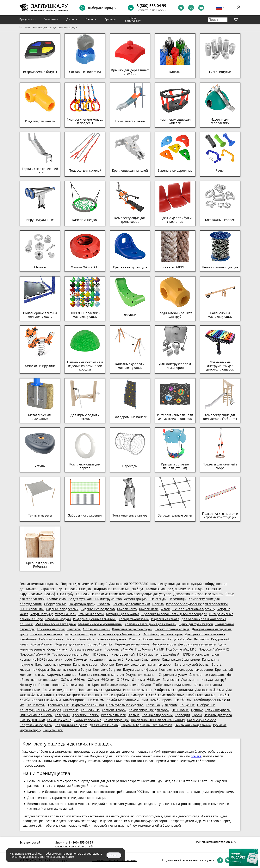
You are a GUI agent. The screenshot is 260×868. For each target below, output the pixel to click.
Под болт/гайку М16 (35, 654)
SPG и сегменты (32, 609)
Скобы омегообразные (167, 695)
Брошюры (110, 19)
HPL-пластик (36, 705)
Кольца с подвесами (157, 715)
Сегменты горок (114, 710)
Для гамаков (29, 589)
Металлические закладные (56, 624)
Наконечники (30, 690)
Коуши (146, 685)
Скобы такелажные (201, 695)
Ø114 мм (138, 680)
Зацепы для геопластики (131, 604)
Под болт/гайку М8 (149, 649)
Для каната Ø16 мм (209, 690)
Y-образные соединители (174, 690)
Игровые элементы (138, 690)
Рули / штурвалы (218, 710)
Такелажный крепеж (111, 639)
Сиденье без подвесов (98, 609)
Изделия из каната (165, 619)
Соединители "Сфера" (71, 725)
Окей (114, 855)
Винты (71, 639)
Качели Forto (127, 609)
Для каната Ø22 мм (104, 725)
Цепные (197, 710)
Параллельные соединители (99, 690)
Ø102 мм (108, 680)
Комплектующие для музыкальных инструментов (84, 599)
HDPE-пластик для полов (200, 654)
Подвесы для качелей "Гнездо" (84, 584)
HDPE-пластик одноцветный (113, 654)
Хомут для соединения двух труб (99, 659)
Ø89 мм (93, 680)
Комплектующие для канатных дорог (144, 664)
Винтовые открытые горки (132, 629)
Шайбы (223, 695)
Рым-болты (28, 639)
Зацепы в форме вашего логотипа (147, 725)
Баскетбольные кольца (172, 629)
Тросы (197, 715)
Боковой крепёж (100, 644)
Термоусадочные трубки (71, 654)
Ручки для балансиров (143, 659)
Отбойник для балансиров (163, 634)
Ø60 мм (66, 680)
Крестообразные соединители (115, 685)
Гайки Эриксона (59, 720)
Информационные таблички (95, 619)
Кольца (134, 715)
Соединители (57, 649)
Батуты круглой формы (192, 664)
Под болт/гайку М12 (214, 649)
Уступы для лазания (141, 675)
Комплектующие (116, 720)
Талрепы (74, 629)
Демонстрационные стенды (145, 599)
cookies (36, 854)
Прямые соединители (59, 690)
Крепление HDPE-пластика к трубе (46, 659)
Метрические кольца (83, 695)
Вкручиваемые (31, 594)
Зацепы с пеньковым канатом (101, 675)
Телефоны (62, 715)
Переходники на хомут (132, 644)
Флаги (165, 609)
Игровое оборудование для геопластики (197, 604)
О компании (51, 19)
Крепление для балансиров (119, 634)
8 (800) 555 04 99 (151, 6)
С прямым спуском (173, 675)
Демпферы (171, 680)
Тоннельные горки (51, 629)
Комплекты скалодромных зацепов (186, 670)
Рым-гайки (86, 639)
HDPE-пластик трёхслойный (158, 654)
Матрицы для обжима (123, 614)
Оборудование (55, 604)
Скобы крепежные (87, 720)
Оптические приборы (36, 715)
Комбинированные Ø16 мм (84, 700)
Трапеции (182, 715)
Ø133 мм (154, 680)
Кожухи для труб (214, 680)
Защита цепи (53, 730)
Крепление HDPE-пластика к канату (158, 720)
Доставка (72, 19)
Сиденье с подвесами (62, 609)
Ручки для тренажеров (196, 624)
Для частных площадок (207, 675)
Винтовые (71, 710)
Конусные (187, 705)
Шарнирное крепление (112, 589)
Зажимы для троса (218, 715)
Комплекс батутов (107, 670)
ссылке (196, 756)
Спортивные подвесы (36, 725)
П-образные (206, 705)
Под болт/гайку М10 (181, 649)
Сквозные (214, 589)
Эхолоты (104, 604)
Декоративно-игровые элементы (198, 594)
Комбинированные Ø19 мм (127, 700)
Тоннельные (90, 710)
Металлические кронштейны (100, 624)
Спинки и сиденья (76, 685)
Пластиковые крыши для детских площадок (63, 634)
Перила (158, 604)
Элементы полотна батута (71, 670)
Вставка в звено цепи (86, 649)
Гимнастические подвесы (39, 584)
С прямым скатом (96, 629)
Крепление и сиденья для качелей (150, 624)
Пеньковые (180, 710)
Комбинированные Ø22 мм (40, 700)
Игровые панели (114, 715)
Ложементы (190, 680)
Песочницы (177, 599)
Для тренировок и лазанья (205, 634)
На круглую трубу (82, 604)
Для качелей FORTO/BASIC (129, 584)
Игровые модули (58, 619)
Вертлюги (201, 639)
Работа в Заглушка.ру (133, 19)
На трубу (67, 594)
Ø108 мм (123, 680)
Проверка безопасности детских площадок (174, 614)
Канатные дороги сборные (93, 664)
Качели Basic (149, 609)
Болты (49, 695)
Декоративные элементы (197, 644)
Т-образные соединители (172, 685)
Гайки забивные (51, 639)
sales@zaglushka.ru (224, 842)
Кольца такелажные (134, 619)
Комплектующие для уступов (149, 594)
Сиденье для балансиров (181, 659)
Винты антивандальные (193, 725)
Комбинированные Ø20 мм (171, 700)
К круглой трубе (180, 639)
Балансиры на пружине (53, 664)
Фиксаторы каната (208, 685)
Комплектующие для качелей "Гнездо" (175, 589)
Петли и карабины (115, 695)
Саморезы (139, 695)
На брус (138, 589)
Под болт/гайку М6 (119, 649)
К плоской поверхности (147, 639)
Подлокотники (49, 685)
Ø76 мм (80, 680)
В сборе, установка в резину (194, 609)
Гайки (60, 695)
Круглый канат (41, 644)
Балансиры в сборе (202, 720)
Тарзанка (153, 705)
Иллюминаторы (164, 644)
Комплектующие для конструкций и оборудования (189, 584)
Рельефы (51, 594)
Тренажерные (58, 705)
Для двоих (170, 705)
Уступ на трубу (42, 614)
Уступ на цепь (66, 614)
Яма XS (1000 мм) (32, 720)
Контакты (91, 19)
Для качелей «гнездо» (75, 589)
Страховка (49, 589)
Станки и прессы (91, 614)
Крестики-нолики (86, 715)
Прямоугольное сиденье (125, 705)
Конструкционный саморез (40, 710)
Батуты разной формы (140, 670)
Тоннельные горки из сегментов (100, 594)
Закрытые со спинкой (87, 705)
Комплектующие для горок (149, 710)
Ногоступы (28, 685)
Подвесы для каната (70, 644)
